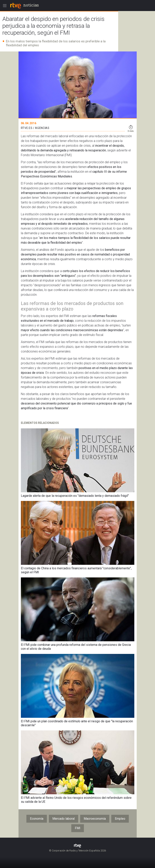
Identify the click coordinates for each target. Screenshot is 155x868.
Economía (37, 819)
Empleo (120, 819)
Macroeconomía (95, 819)
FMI (78, 828)
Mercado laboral (64, 819)
